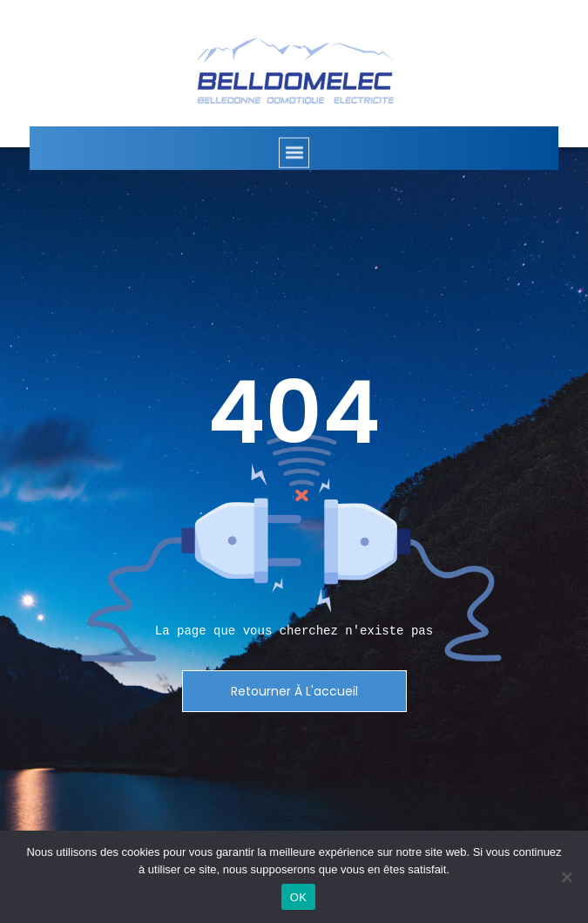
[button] (294, 163)
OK (298, 897)
